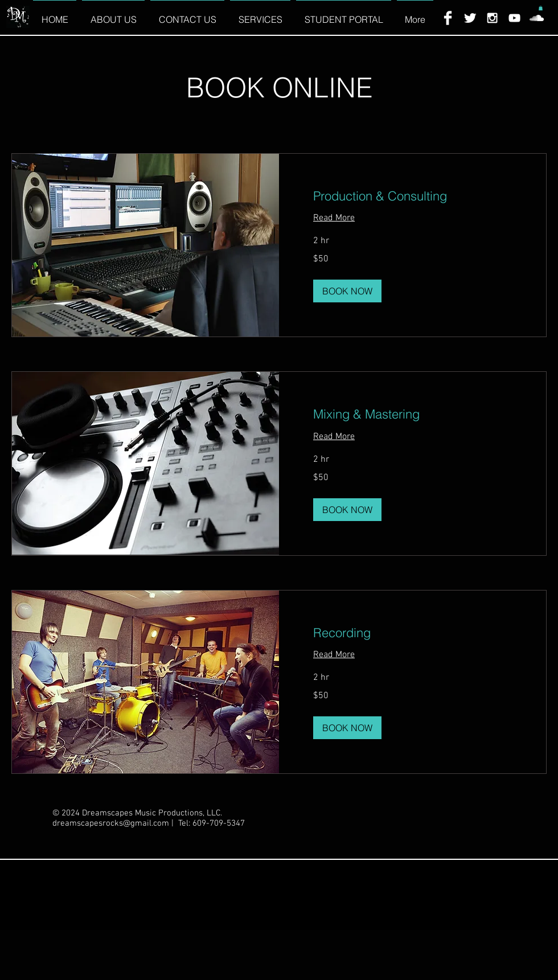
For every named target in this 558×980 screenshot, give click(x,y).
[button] (541, 8)
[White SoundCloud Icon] (537, 18)
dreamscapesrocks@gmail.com (111, 823)
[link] (413, 196)
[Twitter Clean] (470, 18)
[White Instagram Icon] (492, 18)
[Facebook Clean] (448, 18)
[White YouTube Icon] (514, 18)
